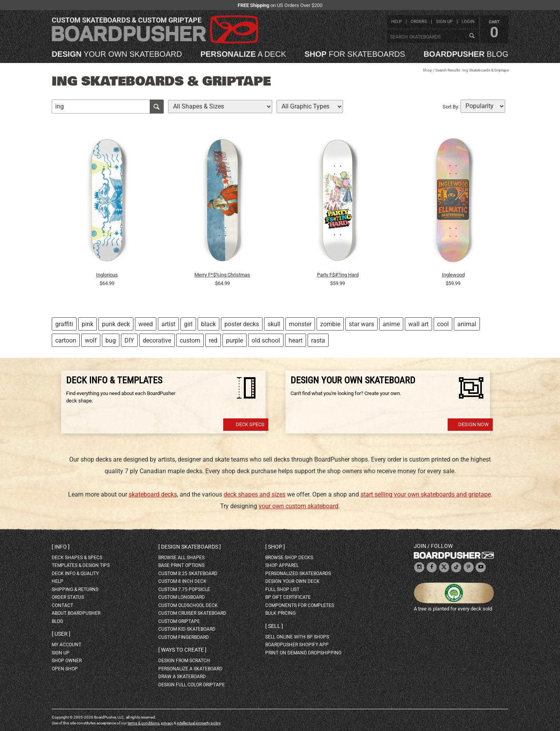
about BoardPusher (76, 613)
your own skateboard (117, 54)
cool (443, 324)
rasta (318, 340)
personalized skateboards (298, 574)
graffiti (64, 324)
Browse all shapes (181, 558)
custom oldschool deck (188, 605)
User (61, 634)
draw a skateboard (182, 677)
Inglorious (107, 275)
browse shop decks (289, 558)
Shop (427, 70)
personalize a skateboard (190, 669)
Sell (274, 626)
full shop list (282, 589)
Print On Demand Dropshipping (303, 653)
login (468, 22)
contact (62, 605)
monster (300, 324)
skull (274, 324)
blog (466, 54)
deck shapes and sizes (255, 494)
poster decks (242, 324)
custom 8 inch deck (182, 581)
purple (234, 340)
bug (111, 340)
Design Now (473, 424)
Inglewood (453, 275)
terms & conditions (143, 723)
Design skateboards (190, 547)
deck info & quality (75, 574)
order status (68, 597)
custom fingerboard (184, 637)
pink (87, 324)
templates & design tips (81, 565)
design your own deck (292, 581)
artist (168, 324)
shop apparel (282, 565)
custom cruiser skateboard (192, 613)
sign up (444, 22)
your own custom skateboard (298, 506)
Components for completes (300, 605)
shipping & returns (75, 589)
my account (66, 645)
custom (190, 340)
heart (296, 340)
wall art (418, 324)
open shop (65, 669)
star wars (361, 324)
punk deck (116, 324)
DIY (129, 340)
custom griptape (179, 621)
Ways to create (182, 650)
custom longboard (182, 597)
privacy (167, 723)
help (396, 22)
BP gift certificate (288, 597)
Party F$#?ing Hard (338, 275)
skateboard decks (153, 494)
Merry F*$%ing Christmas (222, 275)
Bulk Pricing (280, 613)
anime (391, 324)
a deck (243, 54)
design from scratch (184, 661)
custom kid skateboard (187, 629)
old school (266, 340)
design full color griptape (192, 685)
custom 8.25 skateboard (188, 574)
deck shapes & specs (77, 558)
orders (419, 22)
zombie (330, 324)
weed (146, 324)
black (208, 324)
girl (188, 324)
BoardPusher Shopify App (297, 645)
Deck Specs (250, 424)
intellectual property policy (199, 723)
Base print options (181, 565)
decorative (157, 340)
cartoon (66, 340)
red (213, 340)
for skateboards (355, 54)
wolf (91, 340)
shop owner (67, 661)
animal (467, 324)
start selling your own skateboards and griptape (426, 494)
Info (61, 547)
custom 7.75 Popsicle (184, 589)
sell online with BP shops (297, 637)
